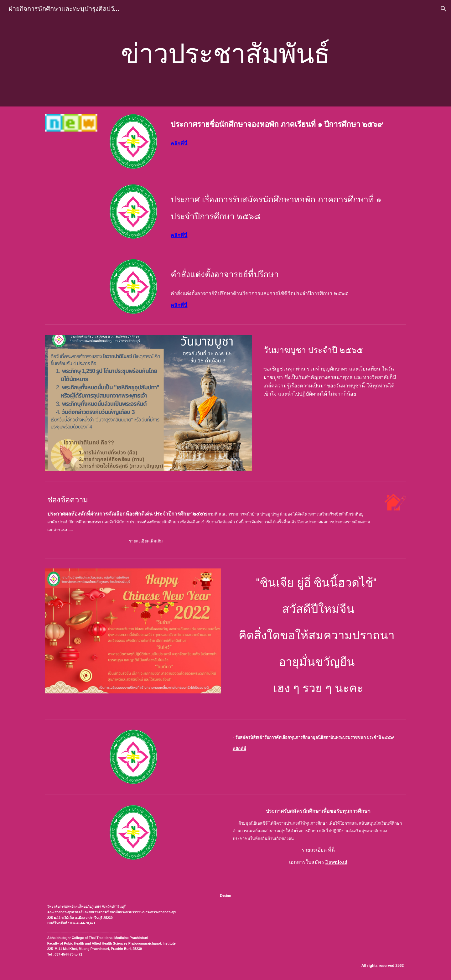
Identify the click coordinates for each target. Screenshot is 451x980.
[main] (225, 53)
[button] (443, 9)
